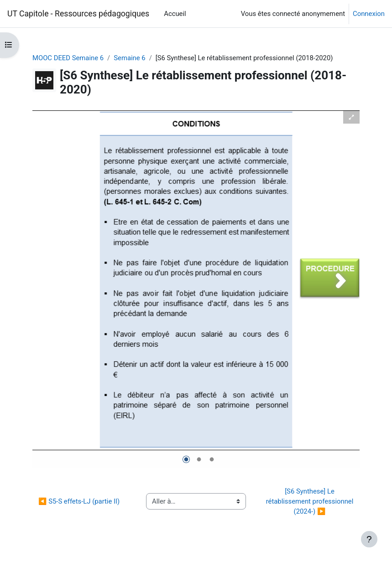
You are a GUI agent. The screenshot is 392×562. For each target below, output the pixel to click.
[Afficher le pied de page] (369, 539)
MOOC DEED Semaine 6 (68, 58)
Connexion (369, 14)
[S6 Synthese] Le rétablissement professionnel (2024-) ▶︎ (311, 502)
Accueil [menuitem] (175, 14)
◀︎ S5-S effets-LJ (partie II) (79, 501)
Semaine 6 (129, 58)
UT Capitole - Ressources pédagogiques (78, 14)
